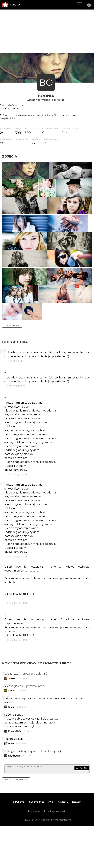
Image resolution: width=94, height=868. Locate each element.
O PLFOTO (19, 844)
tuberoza (13, 784)
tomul (11, 748)
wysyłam (81, 809)
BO (46, 82)
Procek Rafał (15, 772)
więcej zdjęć (12, 366)
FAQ (51, 844)
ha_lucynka (14, 797)
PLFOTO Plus (37, 844)
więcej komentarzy (16, 822)
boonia (46, 96)
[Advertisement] (47, 31)
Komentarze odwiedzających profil (38, 704)
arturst (12, 732)
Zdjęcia (10, 156)
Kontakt (77, 844)
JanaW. (12, 719)
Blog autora (15, 383)
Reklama (63, 844)
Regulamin (34, 853)
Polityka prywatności (55, 853)
